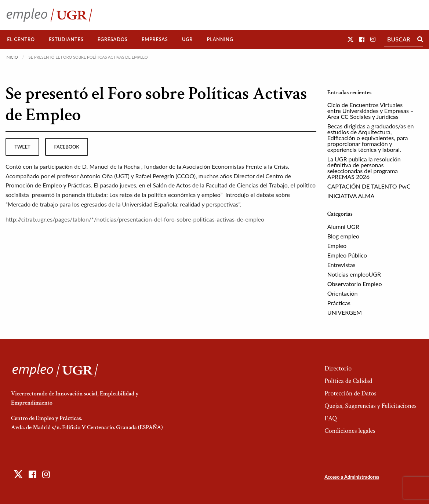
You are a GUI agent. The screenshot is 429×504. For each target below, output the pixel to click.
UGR (187, 39)
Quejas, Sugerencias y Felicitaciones (370, 406)
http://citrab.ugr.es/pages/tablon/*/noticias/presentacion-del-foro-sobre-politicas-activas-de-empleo (135, 219)
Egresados (113, 39)
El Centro (21, 39)
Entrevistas (341, 265)
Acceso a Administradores (352, 477)
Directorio (338, 368)
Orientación (343, 293)
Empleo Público (347, 255)
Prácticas (339, 303)
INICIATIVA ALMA (351, 196)
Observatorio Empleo (355, 284)
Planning (220, 39)
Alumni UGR (343, 227)
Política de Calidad (348, 381)
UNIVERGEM (345, 312)
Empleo (337, 246)
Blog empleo (343, 236)
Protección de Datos (350, 393)
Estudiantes (66, 39)
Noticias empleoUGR (354, 274)
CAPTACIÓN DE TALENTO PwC (369, 186)
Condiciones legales (350, 431)
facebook (67, 147)
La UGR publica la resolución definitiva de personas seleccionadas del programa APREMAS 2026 (364, 168)
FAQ (331, 418)
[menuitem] (21, 39)
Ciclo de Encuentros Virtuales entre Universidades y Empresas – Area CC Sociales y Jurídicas (371, 111)
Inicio (12, 57)
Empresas (155, 39)
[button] (350, 39)
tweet (22, 147)
